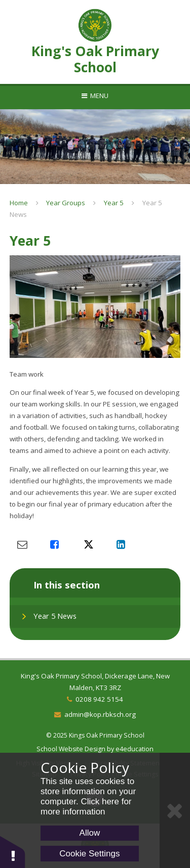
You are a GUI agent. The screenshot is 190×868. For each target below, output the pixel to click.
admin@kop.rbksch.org (100, 714)
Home (19, 203)
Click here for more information (86, 807)
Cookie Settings (89, 854)
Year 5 (114, 203)
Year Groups (66, 203)
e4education (135, 749)
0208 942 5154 (99, 699)
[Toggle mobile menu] (95, 96)
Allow (90, 833)
